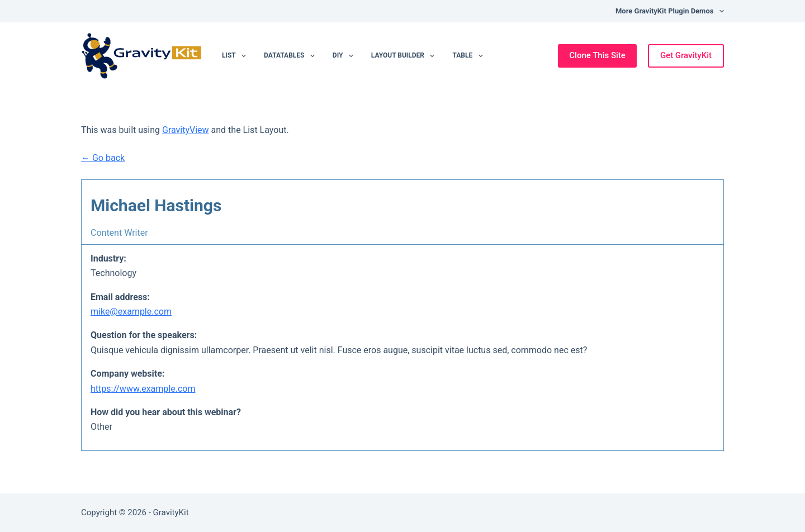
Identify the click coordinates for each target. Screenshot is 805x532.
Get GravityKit (686, 55)
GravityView (186, 130)
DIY (345, 56)
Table (470, 56)
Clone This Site (597, 55)
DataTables (292, 56)
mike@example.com (131, 312)
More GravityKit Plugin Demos (670, 11)
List (236, 56)
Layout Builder (405, 56)
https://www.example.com (143, 389)
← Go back (103, 158)
